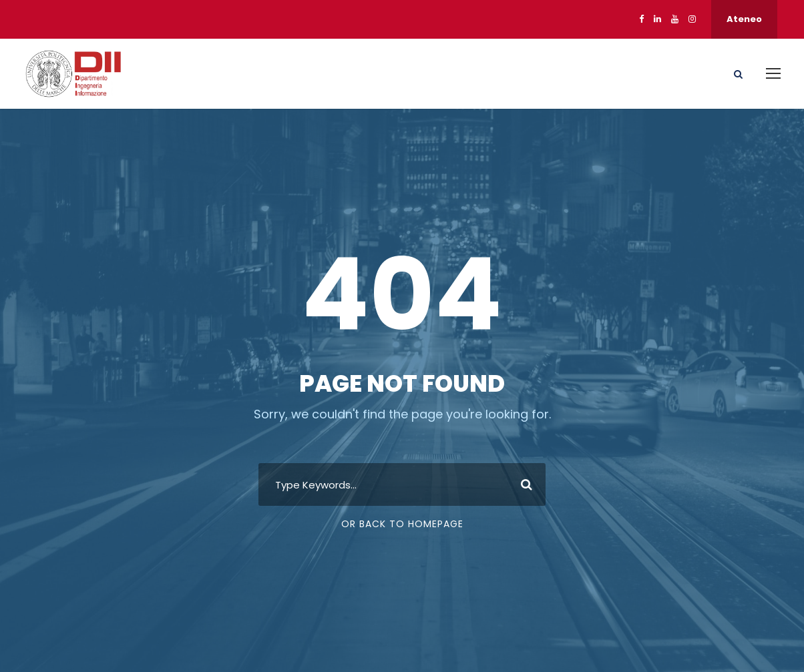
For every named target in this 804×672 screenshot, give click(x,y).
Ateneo (744, 19)
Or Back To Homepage (402, 524)
